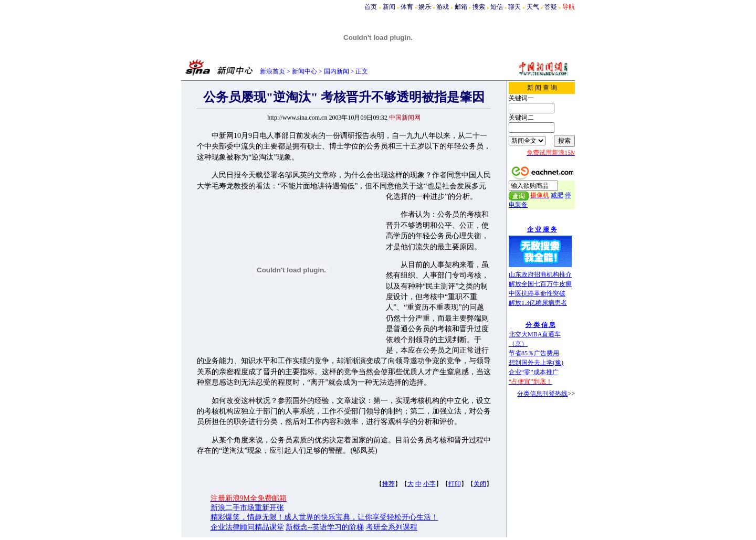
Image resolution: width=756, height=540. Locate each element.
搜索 (479, 7)
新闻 (389, 7)
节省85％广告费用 (534, 353)
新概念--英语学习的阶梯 (325, 527)
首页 (371, 7)
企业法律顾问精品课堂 (247, 527)
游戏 (443, 7)
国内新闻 (337, 71)
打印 (455, 484)
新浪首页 (272, 71)
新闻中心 (304, 71)
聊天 (514, 7)
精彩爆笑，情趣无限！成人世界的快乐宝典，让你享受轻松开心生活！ (324, 517)
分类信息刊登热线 (542, 394)
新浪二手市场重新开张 (247, 508)
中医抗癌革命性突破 (537, 293)
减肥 (557, 195)
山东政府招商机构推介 (540, 274)
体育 (407, 7)
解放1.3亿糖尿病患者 (538, 303)
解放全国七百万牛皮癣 (540, 284)
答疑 (551, 7)
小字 (429, 484)
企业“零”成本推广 (534, 372)
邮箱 (461, 7)
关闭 (480, 484)
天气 (533, 7)
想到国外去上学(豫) (536, 363)
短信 (497, 7)
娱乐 (425, 7)
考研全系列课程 (392, 527)
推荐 (388, 484)
